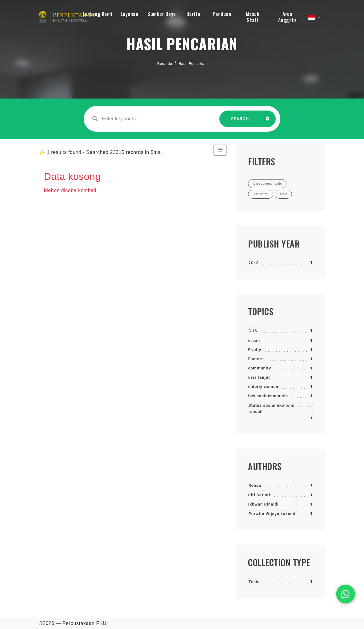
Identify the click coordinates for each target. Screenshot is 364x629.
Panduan (222, 14)
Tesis (254, 582)
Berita (193, 14)
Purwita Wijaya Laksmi (272, 514)
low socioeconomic (268, 396)
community (259, 368)
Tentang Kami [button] (97, 14)
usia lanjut (259, 377)
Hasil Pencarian (193, 64)
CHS (253, 331)
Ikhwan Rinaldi (263, 504)
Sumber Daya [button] (162, 14)
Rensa (255, 485)
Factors (256, 359)
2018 (254, 263)
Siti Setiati (259, 495)
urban (254, 340)
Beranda (165, 64)
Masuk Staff (253, 17)
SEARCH (240, 122)
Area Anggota (288, 17)
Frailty (255, 350)
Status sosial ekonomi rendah (271, 408)
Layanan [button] (130, 14)
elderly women (263, 387)
